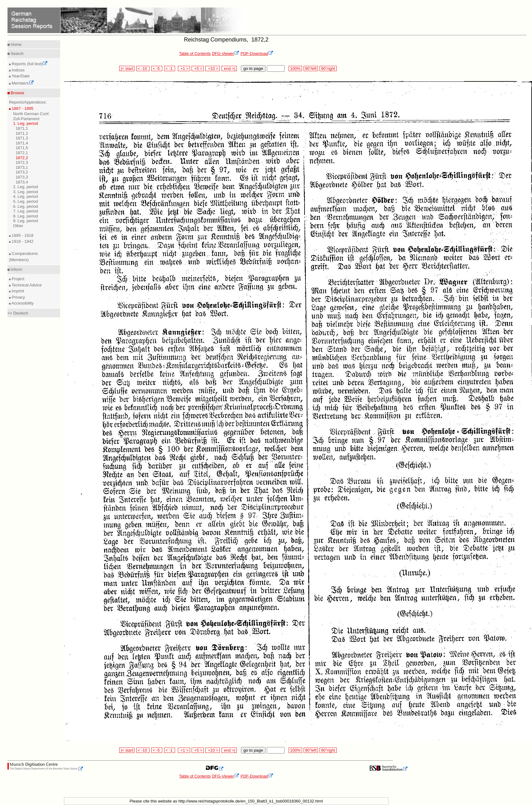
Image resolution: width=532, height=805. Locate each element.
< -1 (170, 68)
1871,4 (22, 143)
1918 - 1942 (22, 241)
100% (295, 68)
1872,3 (22, 162)
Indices (18, 70)
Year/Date (20, 76)
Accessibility (22, 303)
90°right (328, 68)
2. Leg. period (26, 187)
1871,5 (22, 148)
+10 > (212, 68)
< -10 (143, 68)
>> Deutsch (18, 313)
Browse (17, 93)
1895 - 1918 (22, 235)
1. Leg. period (26, 123)
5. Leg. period (26, 201)
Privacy (18, 297)
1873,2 (22, 172)
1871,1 (22, 128)
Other (18, 226)
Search (17, 54)
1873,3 (22, 177)
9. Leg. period (26, 221)
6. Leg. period (26, 206)
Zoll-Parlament (26, 119)
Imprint (17, 291)
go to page (253, 68)
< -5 (157, 68)
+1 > (184, 68)
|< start (127, 68)
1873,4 (22, 182)
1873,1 (22, 167)
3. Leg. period (26, 192)
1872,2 (22, 158)
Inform (16, 269)
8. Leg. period (26, 216)
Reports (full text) (29, 64)
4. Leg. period (26, 196)
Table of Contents (195, 54)
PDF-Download (257, 54)
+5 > (198, 68)
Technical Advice (26, 285)
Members (22, 83)
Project (17, 279)
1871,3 (22, 138)
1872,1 (22, 153)
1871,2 (22, 133)
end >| (229, 68)
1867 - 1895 (22, 108)
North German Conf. (31, 114)
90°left (311, 68)
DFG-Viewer (226, 54)
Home (16, 44)
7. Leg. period (26, 211)
